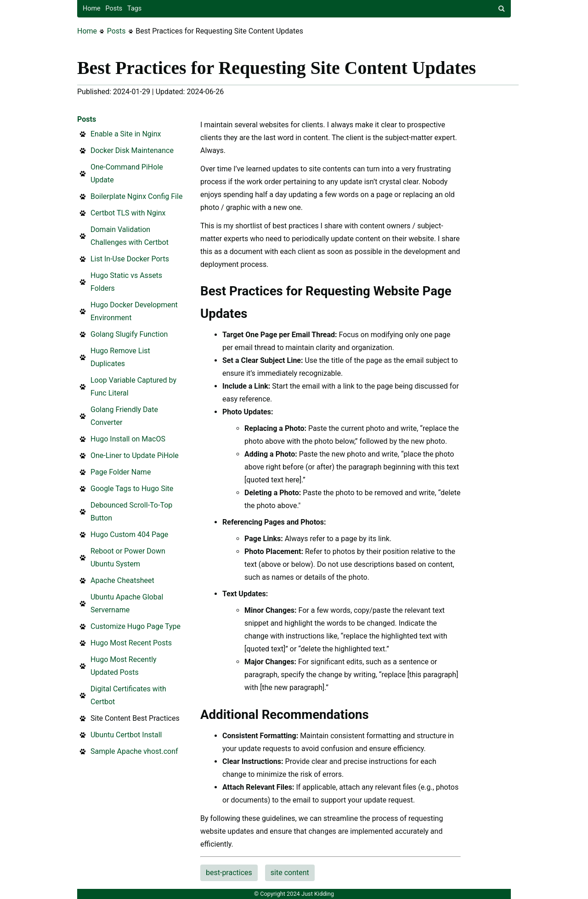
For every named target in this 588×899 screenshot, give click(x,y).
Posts (114, 8)
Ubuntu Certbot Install (126, 735)
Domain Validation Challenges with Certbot (130, 236)
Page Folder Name (121, 472)
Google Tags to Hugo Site (132, 489)
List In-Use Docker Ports (130, 259)
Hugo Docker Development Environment (134, 311)
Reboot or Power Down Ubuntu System (128, 557)
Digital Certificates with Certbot (128, 695)
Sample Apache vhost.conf (134, 751)
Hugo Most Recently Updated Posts (124, 666)
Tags (134, 8)
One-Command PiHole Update (127, 173)
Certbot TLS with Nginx (128, 213)
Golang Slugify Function (129, 334)
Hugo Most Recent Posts (131, 643)
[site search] (502, 9)
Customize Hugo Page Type (136, 626)
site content (290, 873)
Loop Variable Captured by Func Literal (133, 387)
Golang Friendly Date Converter (124, 416)
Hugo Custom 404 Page (129, 534)
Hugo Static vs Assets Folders (126, 282)
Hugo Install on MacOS (128, 439)
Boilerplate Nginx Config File (136, 196)
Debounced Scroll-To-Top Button (131, 512)
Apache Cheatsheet (122, 580)
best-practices (229, 873)
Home (92, 8)
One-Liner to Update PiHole (135, 455)
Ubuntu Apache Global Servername (127, 603)
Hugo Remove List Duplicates (120, 357)
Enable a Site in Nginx (126, 134)
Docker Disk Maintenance (132, 150)
